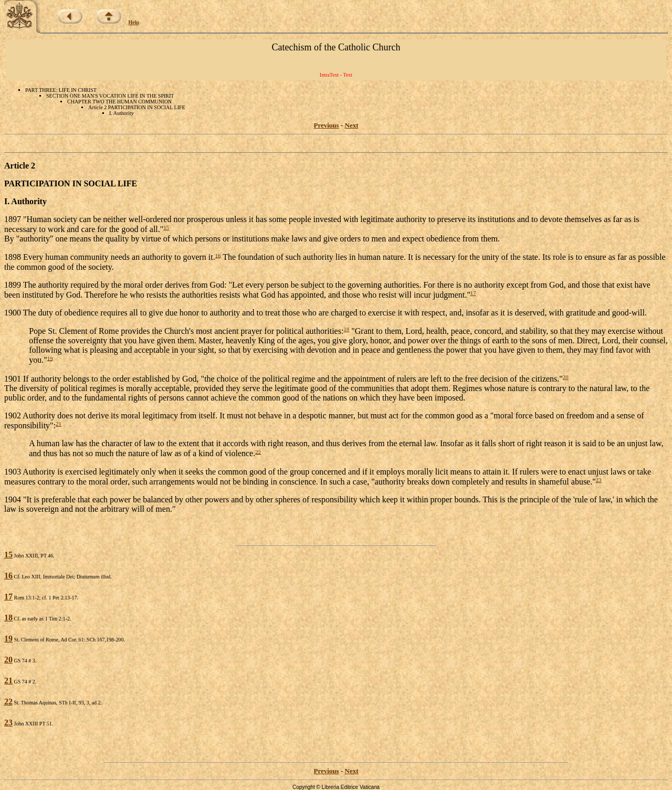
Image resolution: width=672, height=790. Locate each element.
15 (166, 227)
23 (599, 480)
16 (218, 255)
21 (59, 424)
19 (50, 358)
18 (346, 329)
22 (258, 451)
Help (134, 22)
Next (352, 125)
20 (566, 377)
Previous (327, 125)
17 (473, 293)
